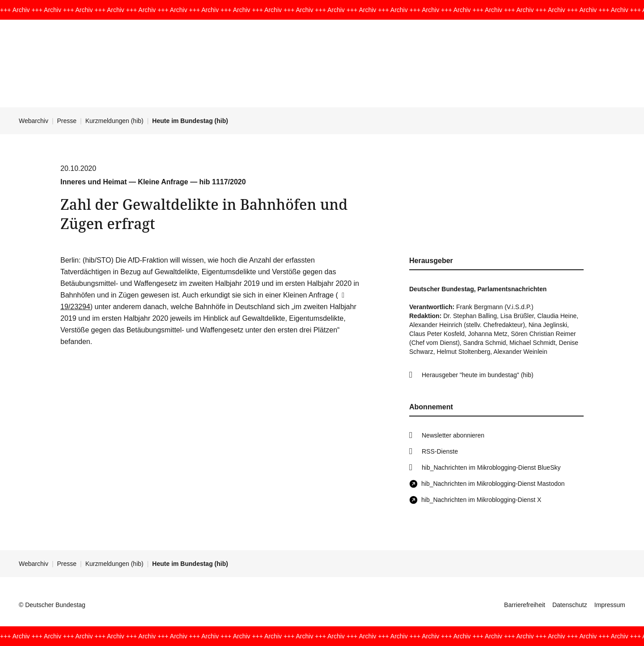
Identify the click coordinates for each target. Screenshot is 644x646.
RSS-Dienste (440, 451)
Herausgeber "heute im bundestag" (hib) (478, 375)
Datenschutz (570, 605)
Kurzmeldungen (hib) (114, 121)
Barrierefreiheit (525, 605)
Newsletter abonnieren (453, 435)
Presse (67, 121)
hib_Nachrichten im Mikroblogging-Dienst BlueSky (491, 467)
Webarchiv (34, 121)
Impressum (610, 605)
